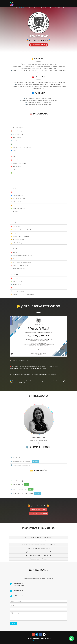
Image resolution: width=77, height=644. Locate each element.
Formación (22, 8)
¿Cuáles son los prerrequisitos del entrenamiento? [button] (39, 537)
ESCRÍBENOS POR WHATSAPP (39, 514)
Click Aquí (36, 461)
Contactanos (57, 8)
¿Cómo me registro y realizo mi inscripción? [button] (39, 555)
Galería (36, 8)
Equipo (50, 8)
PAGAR (26, 485)
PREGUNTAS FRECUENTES (39, 509)
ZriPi (15, 8)
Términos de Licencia (38, 641)
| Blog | (64, 8)
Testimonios (43, 8)
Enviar (13, 623)
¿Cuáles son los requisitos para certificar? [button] (39, 548)
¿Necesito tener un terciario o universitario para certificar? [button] (38, 545)
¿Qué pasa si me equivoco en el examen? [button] (38, 552)
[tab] (38, 537)
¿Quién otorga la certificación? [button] (38, 559)
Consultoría (29, 8)
